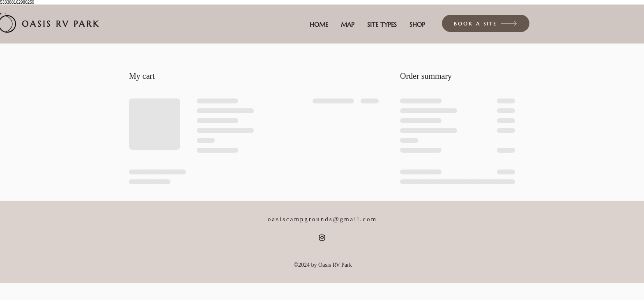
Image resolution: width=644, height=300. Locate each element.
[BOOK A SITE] (486, 23)
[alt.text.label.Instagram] (322, 238)
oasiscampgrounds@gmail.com (322, 219)
